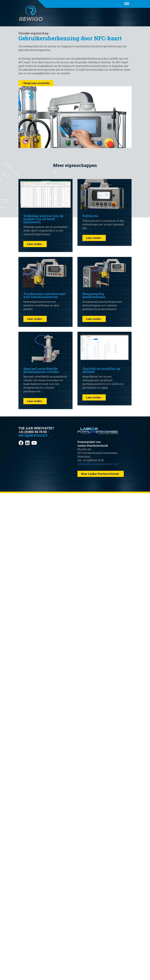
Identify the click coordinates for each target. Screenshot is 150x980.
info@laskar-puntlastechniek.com (98, 464)
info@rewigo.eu (33, 435)
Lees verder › (35, 244)
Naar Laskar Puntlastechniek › (101, 474)
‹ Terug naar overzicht (36, 83)
